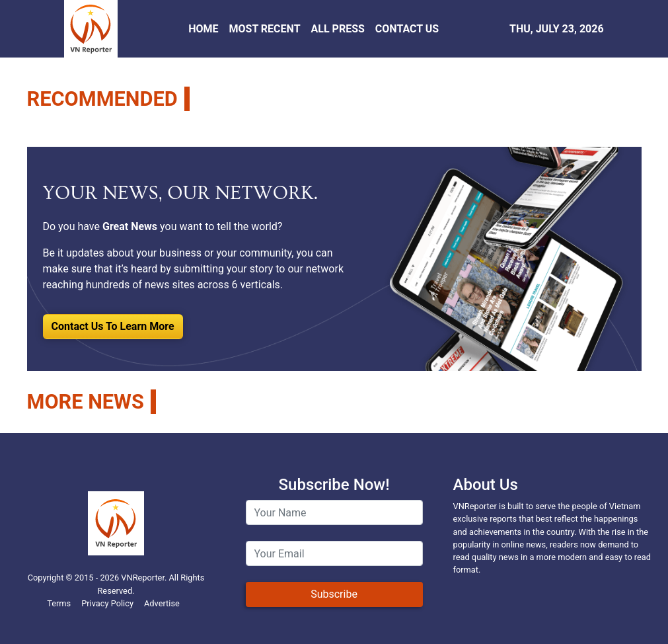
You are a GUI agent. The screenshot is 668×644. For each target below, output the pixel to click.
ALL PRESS (338, 29)
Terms (59, 603)
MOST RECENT (264, 29)
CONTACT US (407, 29)
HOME (203, 29)
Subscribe (334, 594)
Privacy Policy (107, 603)
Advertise (162, 603)
